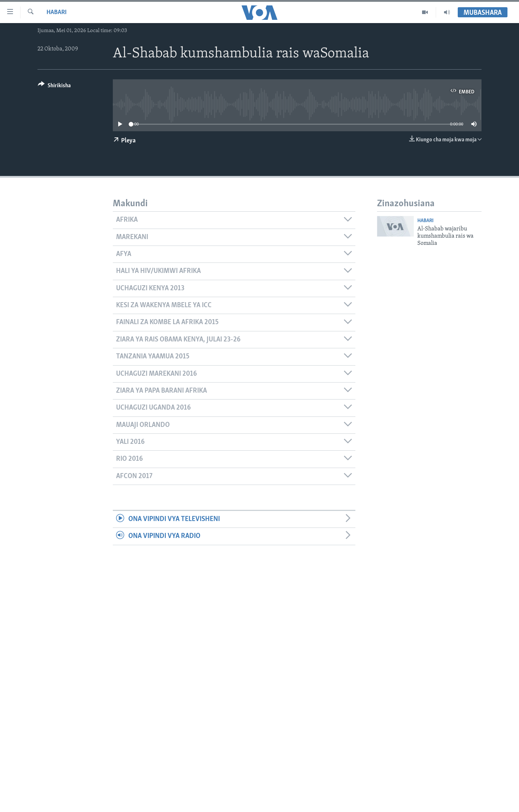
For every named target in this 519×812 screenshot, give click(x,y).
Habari (57, 12)
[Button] (54, 87)
